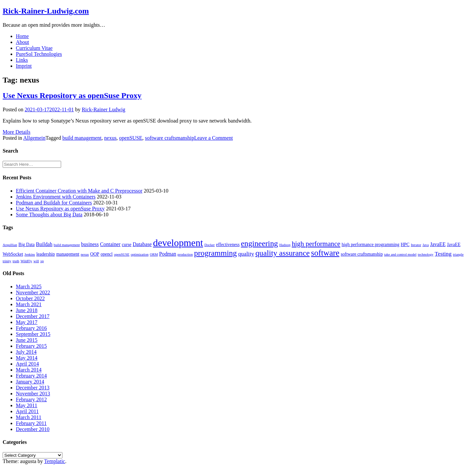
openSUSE (131, 138)
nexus (110, 138)
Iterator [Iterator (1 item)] (416, 245)
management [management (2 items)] (68, 254)
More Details (17, 132)
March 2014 (29, 370)
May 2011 (27, 405)
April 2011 (27, 411)
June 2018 (27, 310)
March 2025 (29, 287)
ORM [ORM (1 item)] (154, 254)
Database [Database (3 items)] (142, 244)
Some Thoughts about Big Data (49, 215)
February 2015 (31, 346)
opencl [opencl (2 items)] (107, 254)
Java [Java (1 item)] (426, 245)
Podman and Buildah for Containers (54, 203)
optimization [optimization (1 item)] (140, 254)
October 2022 (30, 298)
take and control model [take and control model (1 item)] (400, 254)
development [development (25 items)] (178, 243)
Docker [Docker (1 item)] (210, 245)
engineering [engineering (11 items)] (259, 243)
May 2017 (27, 322)
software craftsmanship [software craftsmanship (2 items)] (362, 254)
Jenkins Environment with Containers (56, 197)
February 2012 (31, 399)
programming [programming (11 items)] (216, 253)
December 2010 (33, 429)
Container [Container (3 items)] (110, 244)
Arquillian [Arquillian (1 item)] (10, 245)
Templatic (55, 461)
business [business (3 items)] (90, 244)
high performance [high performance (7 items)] (316, 244)
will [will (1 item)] (36, 261)
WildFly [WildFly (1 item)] (26, 261)
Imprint (24, 66)
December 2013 (33, 388)
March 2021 (29, 304)
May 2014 (27, 358)
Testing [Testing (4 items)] (443, 254)
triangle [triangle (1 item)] (458, 254)
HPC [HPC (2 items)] (405, 245)
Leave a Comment (214, 138)
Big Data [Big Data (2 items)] (27, 245)
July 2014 (26, 352)
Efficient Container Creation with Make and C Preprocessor (79, 191)
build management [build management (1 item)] (67, 245)
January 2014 (30, 382)
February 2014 (31, 376)
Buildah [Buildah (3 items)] (44, 244)
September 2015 (33, 334)
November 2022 (33, 292)
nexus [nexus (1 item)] (85, 254)
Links (22, 60)
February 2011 (31, 423)
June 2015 (27, 340)
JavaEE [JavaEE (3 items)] (438, 244)
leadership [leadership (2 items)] (46, 254)
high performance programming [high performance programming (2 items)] (370, 245)
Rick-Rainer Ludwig (103, 109)
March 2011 (29, 417)
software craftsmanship (170, 138)
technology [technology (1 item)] (426, 254)
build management (82, 138)
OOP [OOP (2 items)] (95, 254)
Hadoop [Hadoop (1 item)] (285, 245)
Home (22, 36)
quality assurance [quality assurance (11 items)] (282, 253)
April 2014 (27, 364)
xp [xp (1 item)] (42, 261)
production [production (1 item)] (185, 254)
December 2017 (33, 316)
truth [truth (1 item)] (16, 261)
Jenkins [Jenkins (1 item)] (30, 254)
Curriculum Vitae (34, 48)
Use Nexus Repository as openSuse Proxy (72, 95)
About (22, 42)
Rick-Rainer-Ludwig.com (46, 11)
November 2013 (33, 394)
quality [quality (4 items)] (246, 254)
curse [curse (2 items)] (127, 245)
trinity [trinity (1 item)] (7, 261)
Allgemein (34, 138)
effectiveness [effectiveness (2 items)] (228, 245)
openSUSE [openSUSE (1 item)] (122, 254)
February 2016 (31, 328)
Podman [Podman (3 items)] (168, 254)
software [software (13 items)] (325, 253)
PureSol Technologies (39, 54)
